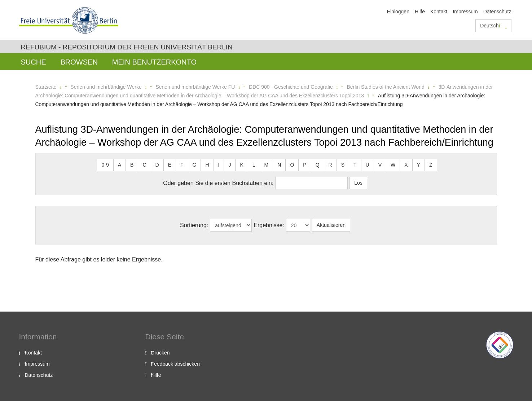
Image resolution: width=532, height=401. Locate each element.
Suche (34, 62)
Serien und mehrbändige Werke (106, 87)
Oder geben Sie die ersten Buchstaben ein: (218, 183)
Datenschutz (497, 12)
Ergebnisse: (269, 225)
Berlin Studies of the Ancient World (385, 87)
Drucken (161, 353)
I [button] (219, 165)
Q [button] (318, 165)
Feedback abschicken (175, 364)
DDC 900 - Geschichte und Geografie (291, 87)
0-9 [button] (105, 165)
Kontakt (439, 12)
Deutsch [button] (493, 26)
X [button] (406, 165)
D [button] (157, 165)
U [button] (368, 165)
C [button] (144, 165)
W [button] (393, 165)
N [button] (279, 165)
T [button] (355, 165)
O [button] (292, 165)
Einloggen (398, 12)
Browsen (79, 62)
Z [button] (431, 165)
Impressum (465, 12)
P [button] (305, 165)
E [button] (170, 165)
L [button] (254, 165)
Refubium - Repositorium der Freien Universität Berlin (127, 47)
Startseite (46, 87)
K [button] (241, 165)
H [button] (207, 165)
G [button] (195, 165)
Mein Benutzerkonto (154, 62)
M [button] (267, 165)
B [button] (132, 165)
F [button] (182, 165)
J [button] (230, 165)
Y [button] (419, 165)
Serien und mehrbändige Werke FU (195, 87)
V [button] (380, 165)
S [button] (343, 165)
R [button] (330, 165)
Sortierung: (194, 225)
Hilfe (420, 12)
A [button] (120, 165)
